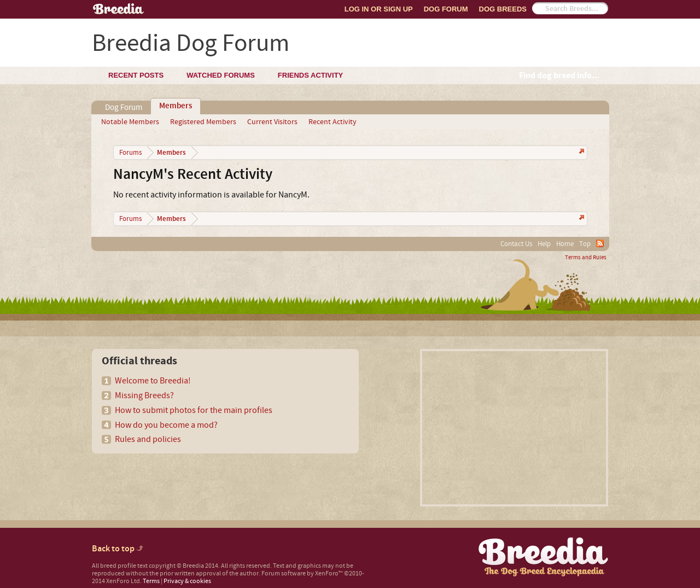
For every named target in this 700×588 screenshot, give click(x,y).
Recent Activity (332, 122)
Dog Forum (446, 9)
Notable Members (130, 122)
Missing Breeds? (144, 395)
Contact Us (516, 244)
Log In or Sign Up (379, 9)
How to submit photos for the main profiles (194, 410)
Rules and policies (148, 439)
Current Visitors (272, 122)
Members (176, 106)
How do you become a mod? (166, 425)
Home (565, 244)
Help (544, 244)
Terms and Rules (586, 258)
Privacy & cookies (187, 581)
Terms (151, 581)
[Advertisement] (514, 428)
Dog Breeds (503, 9)
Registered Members (203, 122)
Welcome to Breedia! (153, 381)
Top (585, 244)
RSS (600, 243)
